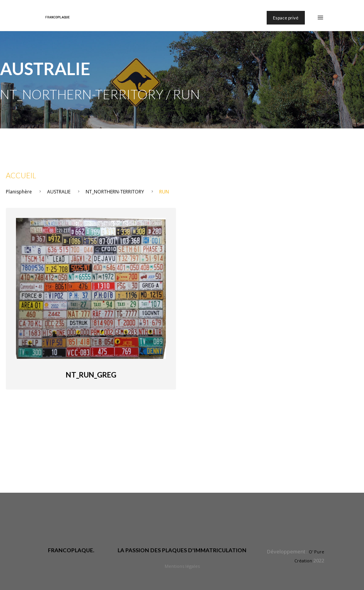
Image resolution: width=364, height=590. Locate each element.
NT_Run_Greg (91, 375)
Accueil (21, 176)
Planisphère (19, 192)
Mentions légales (182, 566)
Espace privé (286, 18)
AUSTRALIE (59, 192)
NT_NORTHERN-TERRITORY (115, 192)
